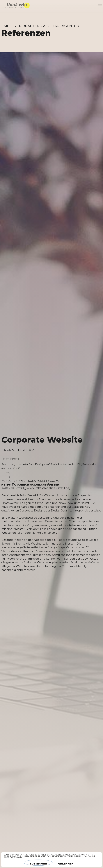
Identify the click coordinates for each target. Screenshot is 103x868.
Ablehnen (66, 864)
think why (17, 5)
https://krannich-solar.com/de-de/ (30, 485)
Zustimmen (38, 864)
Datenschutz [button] (38, 856)
